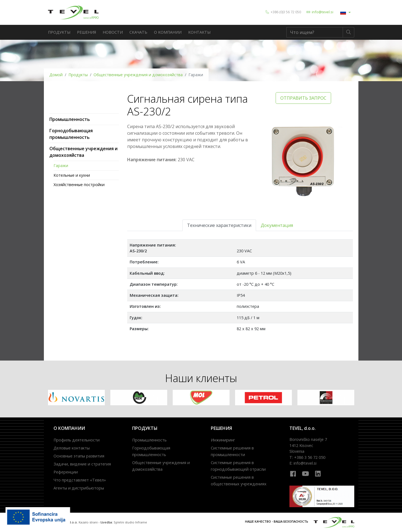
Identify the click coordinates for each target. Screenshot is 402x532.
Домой (56, 75)
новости (113, 32)
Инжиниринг (223, 440)
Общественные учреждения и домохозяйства (138, 75)
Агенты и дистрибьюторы (79, 488)
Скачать (138, 32)
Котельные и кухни (72, 175)
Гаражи (61, 166)
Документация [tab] (277, 225)
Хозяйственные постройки (79, 185)
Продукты (59, 32)
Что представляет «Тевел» (80, 480)
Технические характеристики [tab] (219, 225)
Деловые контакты (72, 448)
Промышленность (70, 119)
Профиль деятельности (77, 440)
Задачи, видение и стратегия (82, 464)
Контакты (199, 32)
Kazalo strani (88, 522)
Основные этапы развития (79, 456)
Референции (66, 472)
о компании (168, 32)
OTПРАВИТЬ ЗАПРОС (303, 98)
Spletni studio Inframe (130, 522)
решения (86, 32)
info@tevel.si (323, 12)
